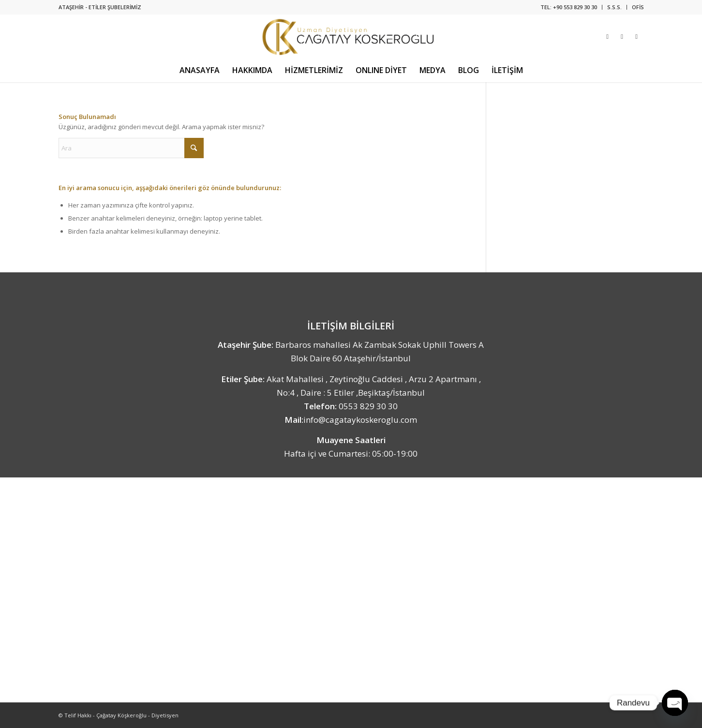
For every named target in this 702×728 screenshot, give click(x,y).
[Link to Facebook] (622, 36)
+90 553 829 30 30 (575, 7)
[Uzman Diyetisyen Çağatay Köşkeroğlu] (351, 36)
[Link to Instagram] (608, 36)
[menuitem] (569, 7)
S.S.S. (614, 7)
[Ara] (131, 148)
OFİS (638, 7)
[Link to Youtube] (637, 36)
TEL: (547, 7)
